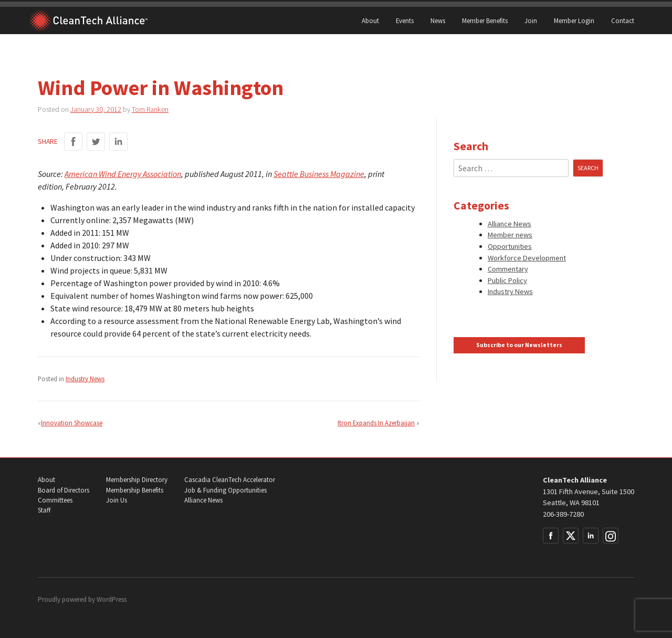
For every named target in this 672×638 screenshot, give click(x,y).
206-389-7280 (563, 514)
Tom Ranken (150, 109)
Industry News (85, 379)
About (370, 20)
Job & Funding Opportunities (225, 490)
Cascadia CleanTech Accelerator (230, 480)
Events (405, 20)
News (438, 20)
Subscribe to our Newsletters (519, 345)
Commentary (508, 269)
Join (531, 20)
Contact (623, 20)
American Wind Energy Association (123, 174)
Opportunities (510, 246)
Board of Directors (64, 490)
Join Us (117, 500)
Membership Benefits (135, 490)
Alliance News (510, 224)
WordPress (112, 599)
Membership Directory (137, 480)
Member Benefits (485, 20)
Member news (510, 235)
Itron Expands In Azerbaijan (376, 423)
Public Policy (507, 280)
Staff (44, 510)
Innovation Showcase (72, 423)
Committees (55, 500)
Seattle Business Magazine (319, 174)
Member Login (574, 20)
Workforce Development (527, 258)
